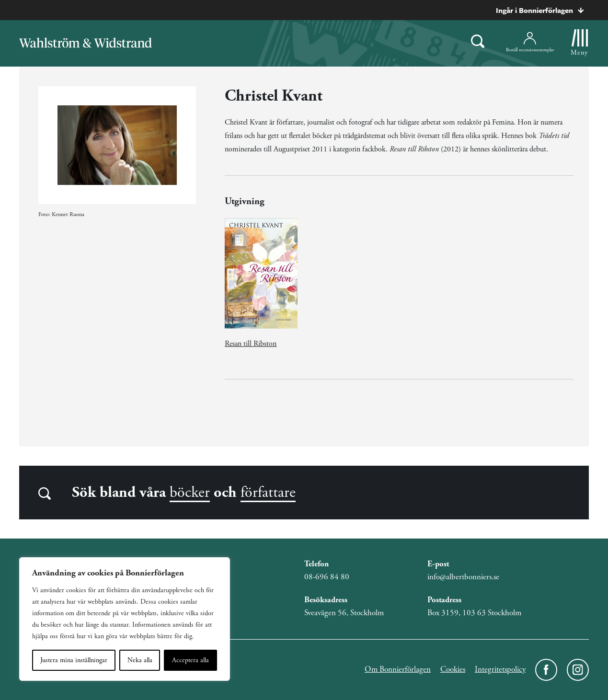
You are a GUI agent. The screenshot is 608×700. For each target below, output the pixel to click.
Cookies (453, 669)
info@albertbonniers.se (463, 577)
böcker (190, 493)
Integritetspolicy (500, 669)
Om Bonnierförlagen (398, 669)
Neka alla (140, 660)
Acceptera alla (190, 660)
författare (268, 493)
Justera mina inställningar (74, 660)
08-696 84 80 (327, 577)
